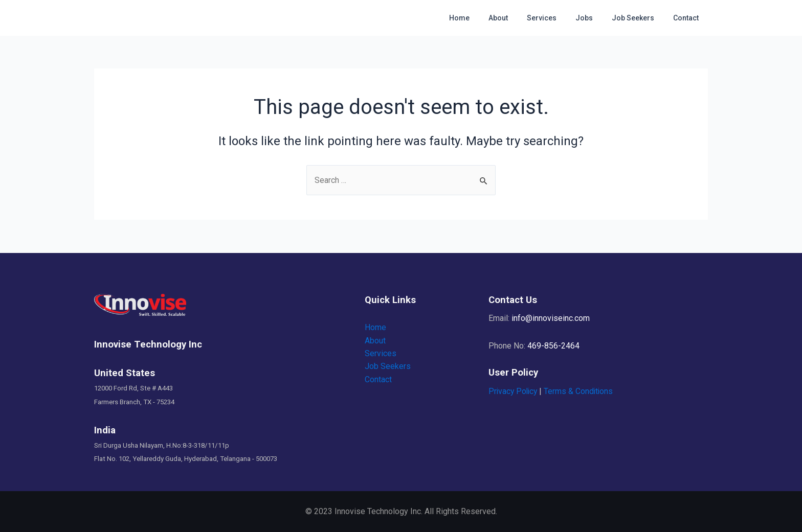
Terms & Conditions (581, 391)
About (519, 18)
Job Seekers (640, 18)
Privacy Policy (514, 391)
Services (558, 18)
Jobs (595, 18)
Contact (688, 18)
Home (484, 18)
